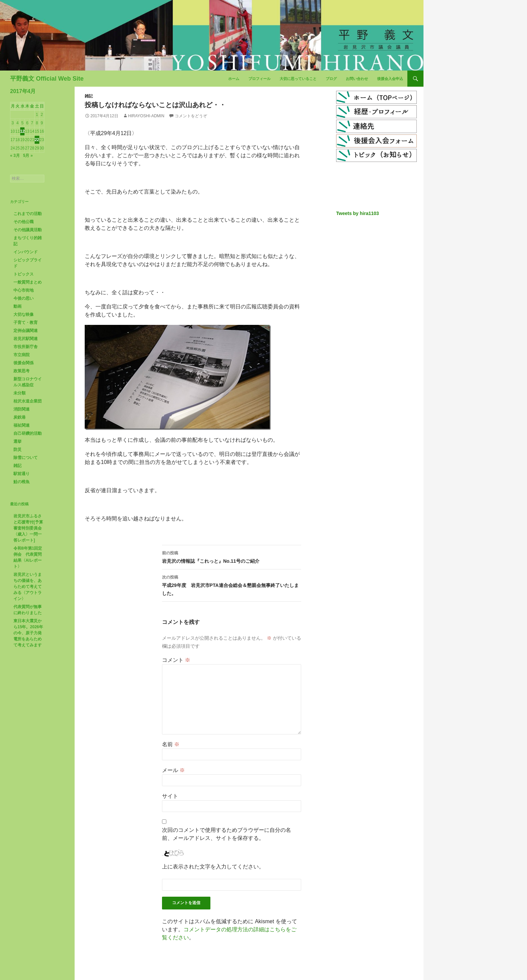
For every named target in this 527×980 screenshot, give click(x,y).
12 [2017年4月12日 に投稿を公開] (22, 131)
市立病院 (22, 355)
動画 (17, 306)
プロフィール (259, 79)
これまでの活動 (28, 214)
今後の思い (24, 298)
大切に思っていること (298, 79)
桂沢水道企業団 (28, 401)
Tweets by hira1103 (357, 213)
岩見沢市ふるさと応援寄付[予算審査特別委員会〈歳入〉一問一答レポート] (28, 528)
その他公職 (24, 222)
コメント (176, 660)
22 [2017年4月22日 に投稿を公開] (37, 140)
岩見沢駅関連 (26, 339)
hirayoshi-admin (146, 116)
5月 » (28, 156)
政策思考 (22, 371)
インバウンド (26, 252)
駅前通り (22, 474)
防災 (17, 450)
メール (173, 770)
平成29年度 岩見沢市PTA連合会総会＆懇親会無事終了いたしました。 (232, 585)
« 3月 (15, 156)
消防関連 (22, 409)
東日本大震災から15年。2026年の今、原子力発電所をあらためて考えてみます (28, 633)
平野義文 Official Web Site (47, 79)
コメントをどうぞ (191, 116)
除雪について (26, 458)
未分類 (19, 393)
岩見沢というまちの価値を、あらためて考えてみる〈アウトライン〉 (28, 587)
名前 (171, 744)
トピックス (24, 274)
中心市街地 (24, 290)
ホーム (234, 79)
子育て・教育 (26, 323)
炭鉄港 (19, 417)
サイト (170, 796)
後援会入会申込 (390, 79)
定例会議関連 (26, 331)
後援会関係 (24, 363)
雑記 (89, 96)
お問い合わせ (357, 79)
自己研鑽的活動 (28, 433)
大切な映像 (24, 314)
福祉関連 (22, 425)
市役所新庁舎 (26, 347)
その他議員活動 (28, 230)
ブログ (331, 79)
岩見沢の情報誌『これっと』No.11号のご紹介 (232, 556)
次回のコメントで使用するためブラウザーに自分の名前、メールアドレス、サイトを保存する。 (227, 834)
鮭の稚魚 (22, 482)
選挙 (17, 441)
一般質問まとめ (28, 282)
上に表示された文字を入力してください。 (213, 867)
